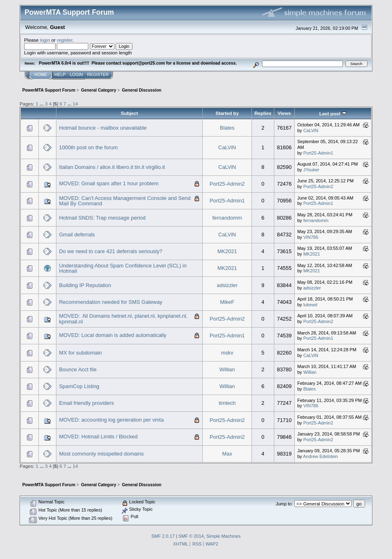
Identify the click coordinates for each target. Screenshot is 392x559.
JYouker (311, 170)
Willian (227, 369)
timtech (227, 403)
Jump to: (284, 504)
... (42, 104)
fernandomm (227, 218)
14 (75, 104)
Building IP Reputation (85, 285)
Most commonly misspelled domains (102, 454)
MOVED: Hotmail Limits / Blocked (99, 437)
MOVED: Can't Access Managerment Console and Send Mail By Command (125, 201)
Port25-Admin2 (227, 184)
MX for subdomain (81, 353)
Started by (227, 113)
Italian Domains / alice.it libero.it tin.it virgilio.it (112, 167)
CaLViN (311, 130)
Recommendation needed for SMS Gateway (111, 302)
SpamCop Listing (79, 386)
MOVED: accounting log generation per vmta (112, 420)
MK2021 (227, 251)
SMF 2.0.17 (163, 536)
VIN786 (311, 237)
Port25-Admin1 (318, 153)
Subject (130, 113)
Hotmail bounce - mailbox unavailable (103, 128)
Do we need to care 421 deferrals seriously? (111, 251)
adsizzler (227, 285)
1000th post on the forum (89, 147)
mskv (227, 353)
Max (227, 454)
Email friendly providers (87, 403)
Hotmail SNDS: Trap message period (103, 218)
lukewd (310, 305)
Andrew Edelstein (320, 456)
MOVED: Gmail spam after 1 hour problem (109, 183)
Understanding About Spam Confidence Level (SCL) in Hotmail (123, 268)
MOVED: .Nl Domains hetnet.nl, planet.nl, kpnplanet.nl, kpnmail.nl (123, 319)
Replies (263, 113)
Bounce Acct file (78, 369)
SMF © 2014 (191, 536)
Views (284, 113)
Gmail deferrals (77, 235)
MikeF (227, 302)
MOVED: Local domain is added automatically (113, 335)
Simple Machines (224, 536)
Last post (333, 113)
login (45, 40)
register (65, 40)
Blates (227, 128)
